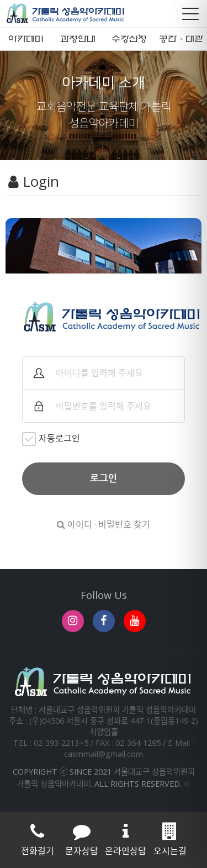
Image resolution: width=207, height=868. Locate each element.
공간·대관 (181, 39)
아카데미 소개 (26, 42)
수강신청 (129, 39)
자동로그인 (51, 439)
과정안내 (78, 39)
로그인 (104, 478)
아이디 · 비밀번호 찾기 (104, 524)
